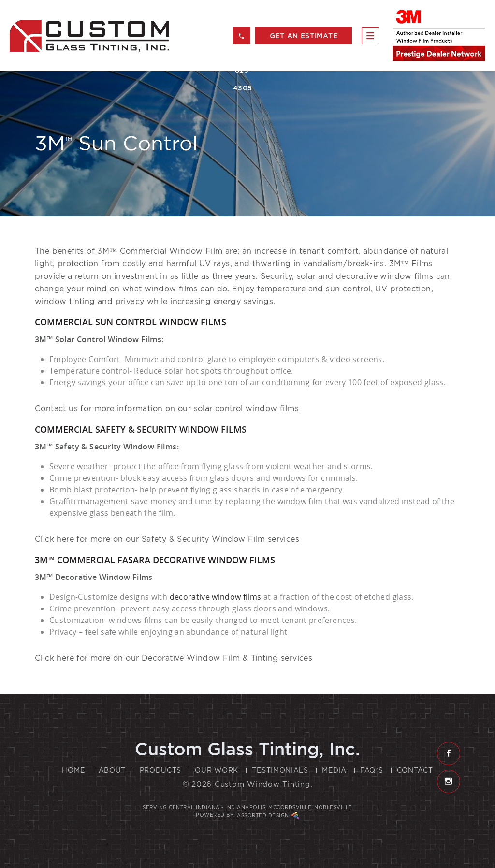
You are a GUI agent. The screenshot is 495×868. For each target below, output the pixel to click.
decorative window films (385, 276)
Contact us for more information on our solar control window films (167, 409)
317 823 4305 (242, 39)
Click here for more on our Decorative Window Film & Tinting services (174, 658)
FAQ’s (371, 770)
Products (161, 770)
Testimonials (280, 770)
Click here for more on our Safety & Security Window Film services (167, 539)
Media (334, 770)
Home (73, 770)
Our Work (217, 770)
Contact (415, 770)
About (112, 770)
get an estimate (304, 36)
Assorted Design (268, 816)
